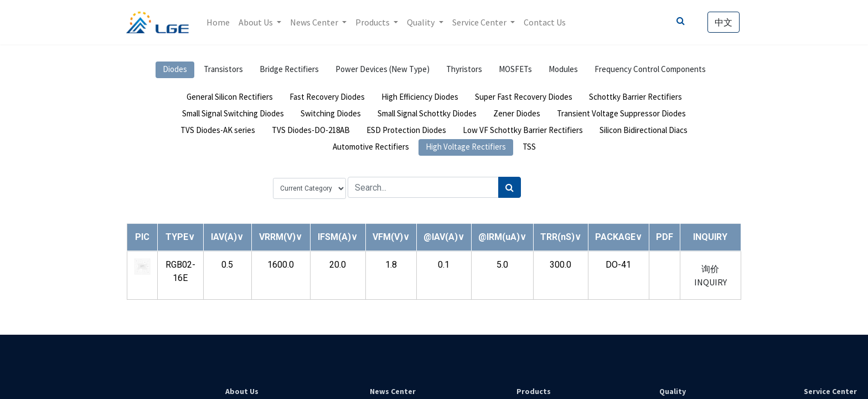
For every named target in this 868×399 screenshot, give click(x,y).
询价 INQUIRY (711, 275)
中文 (723, 22)
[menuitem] (219, 22)
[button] (180, 237)
